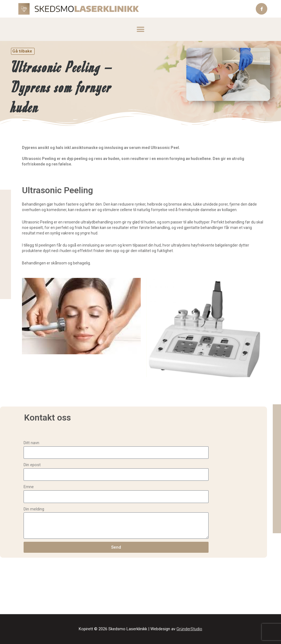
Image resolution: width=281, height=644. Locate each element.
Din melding (34, 509)
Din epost (32, 465)
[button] (141, 29)
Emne (29, 487)
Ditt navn (31, 443)
